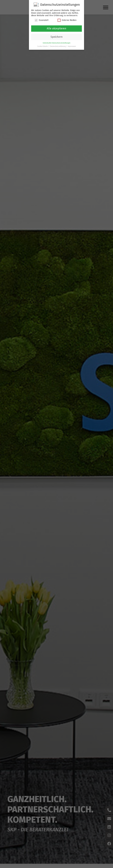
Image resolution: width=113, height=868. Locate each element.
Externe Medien (67, 20)
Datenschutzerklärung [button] (58, 46)
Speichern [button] (57, 37)
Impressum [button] (72, 46)
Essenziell (42, 20)
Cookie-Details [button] (43, 46)
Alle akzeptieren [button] (56, 29)
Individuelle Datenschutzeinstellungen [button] (57, 43)
